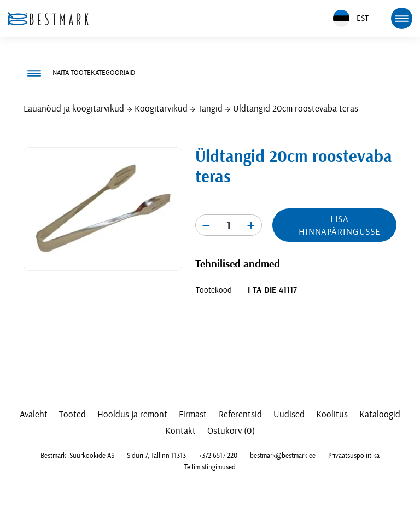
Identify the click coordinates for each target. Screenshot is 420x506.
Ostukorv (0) (231, 431)
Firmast (193, 414)
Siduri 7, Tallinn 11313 (156, 456)
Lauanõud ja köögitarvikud (74, 109)
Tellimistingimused (210, 467)
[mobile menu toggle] (401, 18)
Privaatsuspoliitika (354, 456)
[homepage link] (48, 19)
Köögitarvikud (161, 109)
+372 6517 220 (218, 456)
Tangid (210, 109)
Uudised (289, 414)
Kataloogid (380, 414)
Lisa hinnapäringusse (340, 225)
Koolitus (332, 414)
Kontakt (180, 431)
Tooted (72, 414)
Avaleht (34, 414)
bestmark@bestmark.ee (283, 456)
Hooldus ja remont (132, 414)
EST (351, 18)
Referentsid (240, 414)
